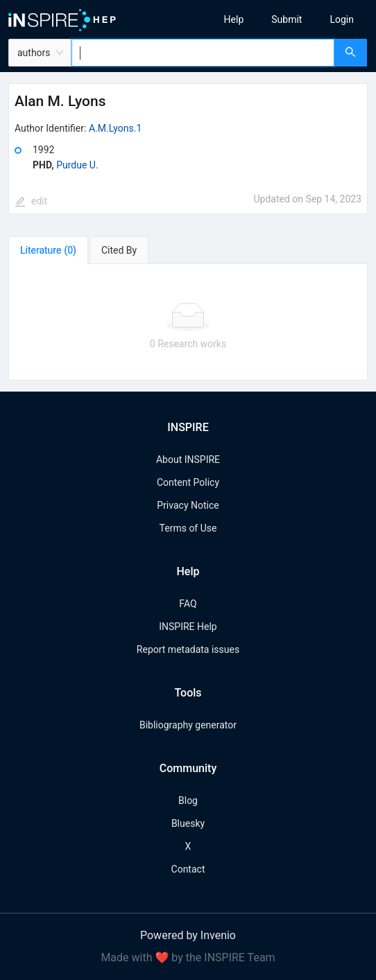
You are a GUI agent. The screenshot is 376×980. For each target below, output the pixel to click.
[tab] (48, 250)
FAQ (188, 604)
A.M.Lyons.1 (115, 128)
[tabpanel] (188, 322)
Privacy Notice (188, 505)
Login (342, 19)
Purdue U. (77, 165)
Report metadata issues (188, 649)
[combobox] (203, 53)
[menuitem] (234, 19)
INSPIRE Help (188, 627)
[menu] (287, 19)
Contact (188, 869)
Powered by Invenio (188, 935)
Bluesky (188, 823)
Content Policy (188, 482)
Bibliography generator (188, 725)
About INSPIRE (188, 460)
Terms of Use (188, 528)
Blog (188, 800)
